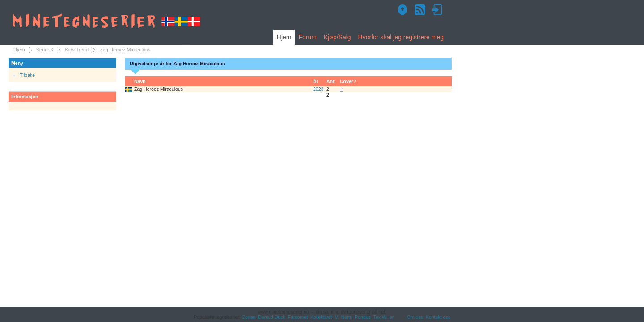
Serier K (45, 50)
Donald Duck (271, 317)
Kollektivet (321, 317)
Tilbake (28, 75)
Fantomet (298, 317)
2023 (318, 89)
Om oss (415, 317)
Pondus (363, 317)
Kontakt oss (438, 317)
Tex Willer (384, 317)
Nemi (347, 317)
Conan (248, 317)
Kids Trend (77, 50)
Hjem (284, 37)
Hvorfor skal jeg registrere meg (401, 37)
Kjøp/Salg (337, 37)
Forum (307, 37)
